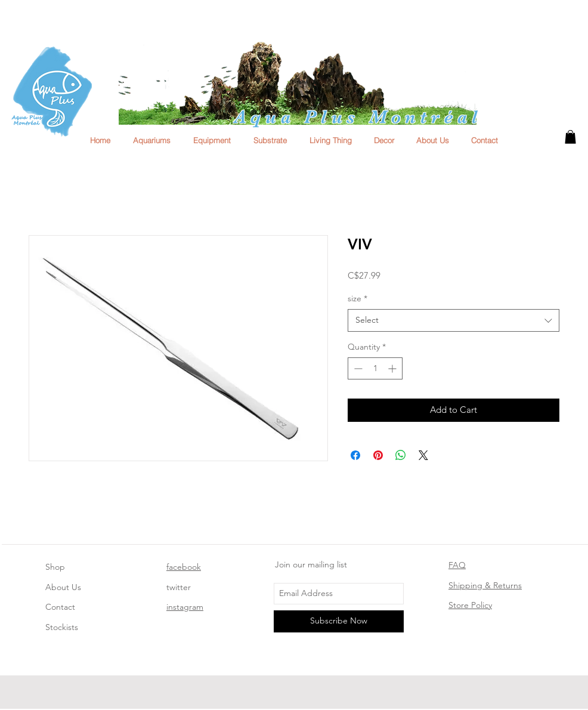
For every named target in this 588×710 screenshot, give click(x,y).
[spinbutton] (375, 368)
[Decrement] (357, 368)
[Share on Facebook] (355, 455)
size (358, 298)
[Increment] (393, 368)
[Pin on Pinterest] (378, 455)
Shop (55, 567)
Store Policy (470, 605)
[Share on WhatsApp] (401, 455)
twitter (179, 587)
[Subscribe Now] (339, 621)
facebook (184, 567)
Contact (60, 607)
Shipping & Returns (485, 585)
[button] (570, 137)
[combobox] (454, 320)
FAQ (457, 565)
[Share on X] (423, 455)
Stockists (62, 627)
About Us (63, 587)
